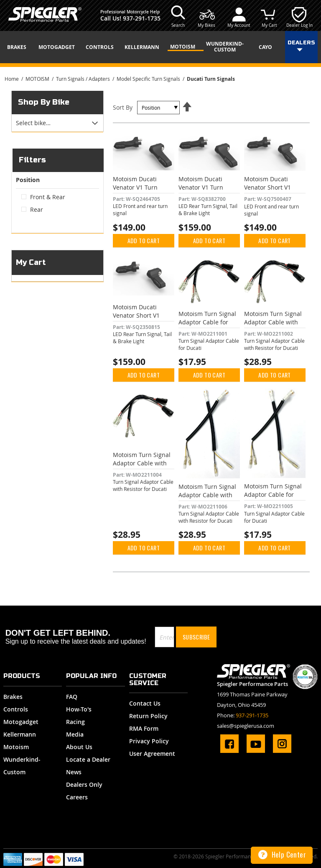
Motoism (16, 747)
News (74, 772)
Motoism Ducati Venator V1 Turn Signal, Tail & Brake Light (205, 191)
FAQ (72, 697)
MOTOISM (38, 79)
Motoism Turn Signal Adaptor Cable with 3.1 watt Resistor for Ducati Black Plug (273, 326)
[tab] (57, 123)
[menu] (160, 47)
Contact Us (145, 703)
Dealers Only (84, 785)
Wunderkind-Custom (22, 766)
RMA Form (144, 728)
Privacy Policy (149, 741)
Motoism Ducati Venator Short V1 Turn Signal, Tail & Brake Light (138, 320)
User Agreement (152, 754)
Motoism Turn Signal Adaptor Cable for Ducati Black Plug (207, 322)
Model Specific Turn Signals (149, 79)
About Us (79, 747)
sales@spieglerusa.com (246, 726)
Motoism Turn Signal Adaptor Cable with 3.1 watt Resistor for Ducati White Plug (207, 499)
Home (12, 79)
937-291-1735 (142, 18)
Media (75, 734)
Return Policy (148, 716)
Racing (75, 722)
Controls (16, 709)
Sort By (123, 107)
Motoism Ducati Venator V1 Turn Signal (135, 187)
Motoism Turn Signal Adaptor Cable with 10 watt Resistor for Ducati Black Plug (142, 467)
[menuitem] (20, 47)
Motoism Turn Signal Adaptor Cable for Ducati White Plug (273, 494)
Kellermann (20, 734)
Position (28, 180)
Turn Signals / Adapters (84, 79)
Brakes (13, 697)
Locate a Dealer (88, 759)
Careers (77, 797)
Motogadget (21, 722)
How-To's (79, 709)
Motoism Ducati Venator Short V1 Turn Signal (267, 187)
